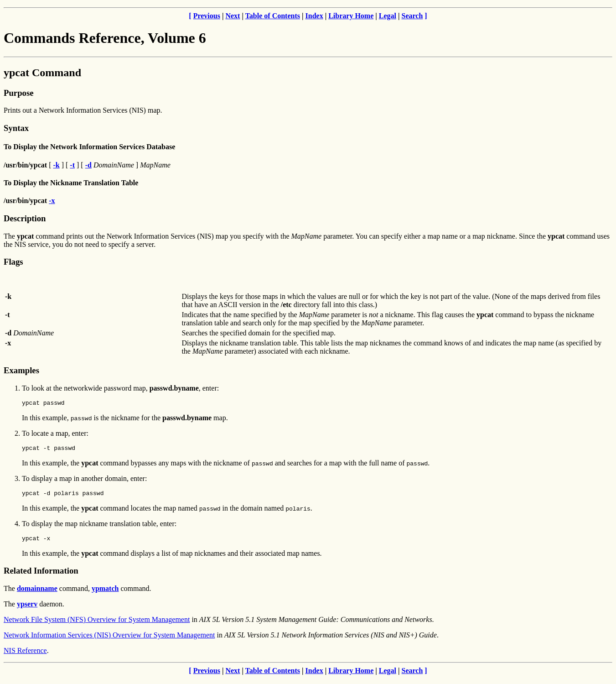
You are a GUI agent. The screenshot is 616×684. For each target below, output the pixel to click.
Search (412, 16)
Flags (13, 262)
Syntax (16, 128)
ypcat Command (42, 73)
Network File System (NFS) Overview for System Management (97, 625)
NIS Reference (25, 656)
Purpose (18, 93)
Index (314, 16)
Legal (388, 16)
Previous (207, 16)
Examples (21, 370)
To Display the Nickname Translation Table (71, 183)
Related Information (41, 576)
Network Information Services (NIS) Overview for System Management (109, 640)
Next (233, 16)
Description (25, 218)
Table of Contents (273, 16)
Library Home (351, 16)
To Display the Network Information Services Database (89, 147)
